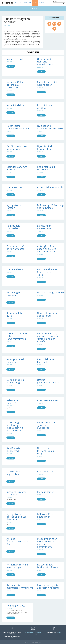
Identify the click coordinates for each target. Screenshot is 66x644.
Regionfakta (27, 3)
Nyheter (35, 3)
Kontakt (41, 3)
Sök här (59, 3)
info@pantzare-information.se (33, 632)
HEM (16, 3)
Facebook (59, 632)
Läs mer (11, 66)
